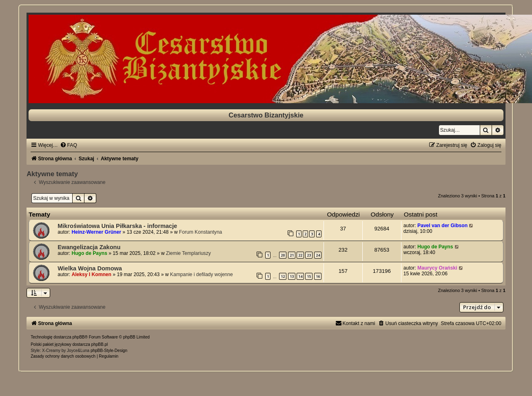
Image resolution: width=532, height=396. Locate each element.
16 (318, 276)
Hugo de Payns (90, 253)
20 (283, 255)
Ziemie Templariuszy (188, 253)
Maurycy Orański (437, 268)
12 (283, 276)
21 (292, 255)
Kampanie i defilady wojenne (202, 274)
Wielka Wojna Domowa (90, 268)
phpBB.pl (100, 344)
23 (309, 255)
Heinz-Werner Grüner (96, 232)
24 (318, 255)
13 (292, 276)
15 (309, 276)
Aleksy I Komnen (92, 274)
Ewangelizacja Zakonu (89, 247)
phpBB (79, 337)
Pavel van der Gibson (442, 226)
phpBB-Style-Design (109, 351)
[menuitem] (69, 145)
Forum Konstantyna (201, 232)
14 (300, 276)
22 (300, 255)
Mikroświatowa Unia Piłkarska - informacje (117, 226)
